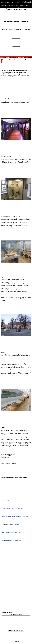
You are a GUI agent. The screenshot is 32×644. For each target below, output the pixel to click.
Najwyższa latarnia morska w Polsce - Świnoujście (13, 532)
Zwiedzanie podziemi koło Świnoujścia (10, 524)
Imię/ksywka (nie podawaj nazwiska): (16, 630)
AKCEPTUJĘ (16, 7)
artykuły (8, 57)
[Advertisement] (17, 94)
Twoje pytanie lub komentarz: (16, 615)
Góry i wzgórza (7, 30)
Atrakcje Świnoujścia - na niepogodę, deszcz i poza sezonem (15, 516)
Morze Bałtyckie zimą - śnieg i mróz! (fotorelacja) (13, 508)
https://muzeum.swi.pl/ (6, 459)
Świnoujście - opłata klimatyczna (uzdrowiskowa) (13, 540)
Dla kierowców (25, 30)
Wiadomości (16, 38)
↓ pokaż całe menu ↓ (16, 46)
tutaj (26, 4)
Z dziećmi (16, 30)
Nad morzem (25, 21)
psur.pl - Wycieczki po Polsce (16, 9)
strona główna (3, 57)
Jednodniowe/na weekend (11, 21)
